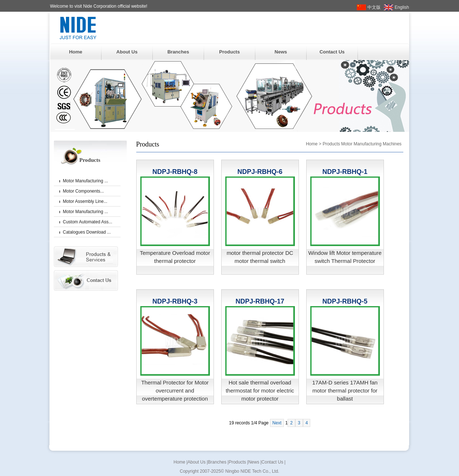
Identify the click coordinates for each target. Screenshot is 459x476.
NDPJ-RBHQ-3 (175, 301)
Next (277, 423)
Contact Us (332, 52)
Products (229, 52)
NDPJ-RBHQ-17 (260, 301)
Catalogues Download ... (87, 232)
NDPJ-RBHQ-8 (175, 172)
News (281, 52)
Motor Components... (84, 191)
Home (75, 52)
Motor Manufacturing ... (86, 181)
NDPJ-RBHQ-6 (260, 172)
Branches (178, 52)
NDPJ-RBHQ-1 (345, 172)
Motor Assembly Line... (85, 201)
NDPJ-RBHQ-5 (345, 301)
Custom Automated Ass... (88, 222)
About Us (127, 52)
